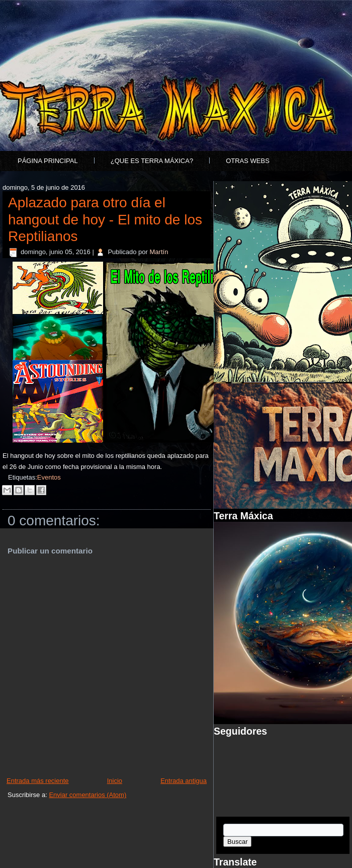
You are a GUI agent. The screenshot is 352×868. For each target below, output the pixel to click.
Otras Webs (248, 161)
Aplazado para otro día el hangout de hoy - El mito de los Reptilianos (105, 219)
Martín (159, 252)
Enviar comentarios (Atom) (87, 795)
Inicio (115, 781)
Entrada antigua (184, 781)
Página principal (48, 161)
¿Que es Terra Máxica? (152, 161)
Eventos (49, 477)
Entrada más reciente (38, 781)
